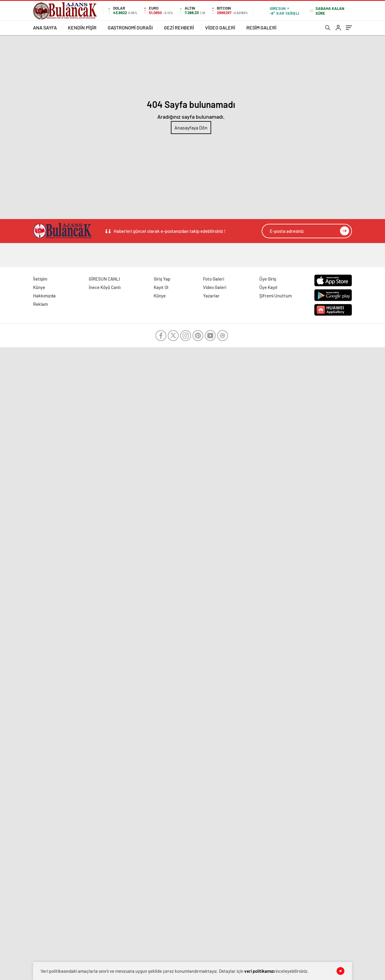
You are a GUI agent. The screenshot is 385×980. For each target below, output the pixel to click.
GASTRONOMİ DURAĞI (130, 27)
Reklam (40, 304)
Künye (39, 287)
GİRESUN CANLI (104, 279)
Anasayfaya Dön (191, 128)
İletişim (40, 279)
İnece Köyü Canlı (105, 287)
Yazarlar (211, 296)
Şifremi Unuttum (276, 296)
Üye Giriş (268, 279)
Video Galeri (215, 287)
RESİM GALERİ (261, 27)
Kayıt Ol (161, 287)
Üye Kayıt (268, 287)
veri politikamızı (259, 971)
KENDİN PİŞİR (82, 27)
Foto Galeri (214, 279)
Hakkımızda (44, 296)
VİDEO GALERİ (220, 27)
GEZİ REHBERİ (179, 27)
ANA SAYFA (45, 27)
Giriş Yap (162, 279)
